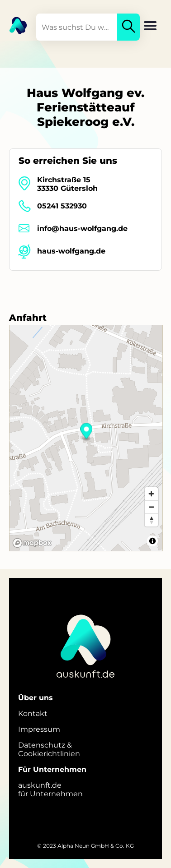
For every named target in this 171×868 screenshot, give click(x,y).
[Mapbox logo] (32, 543)
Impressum (39, 729)
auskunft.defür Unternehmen (50, 790)
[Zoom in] (151, 494)
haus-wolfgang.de (71, 251)
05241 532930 (62, 206)
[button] (150, 27)
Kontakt (33, 713)
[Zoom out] (151, 507)
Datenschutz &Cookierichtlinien (49, 749)
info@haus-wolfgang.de (82, 229)
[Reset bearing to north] (151, 520)
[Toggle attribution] (152, 541)
